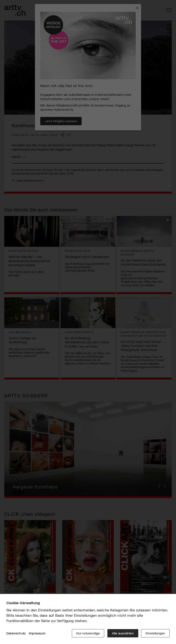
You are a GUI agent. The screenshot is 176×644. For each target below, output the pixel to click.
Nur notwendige (88, 633)
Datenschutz (16, 633)
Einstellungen (155, 633)
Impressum (37, 633)
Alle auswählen (122, 633)
